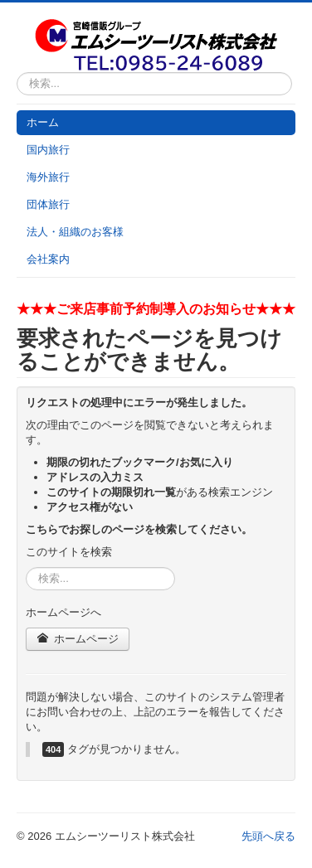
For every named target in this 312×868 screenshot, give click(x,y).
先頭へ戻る (268, 836)
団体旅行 (48, 204)
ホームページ (78, 639)
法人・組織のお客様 (75, 232)
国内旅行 (48, 150)
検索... (17, 73)
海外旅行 (48, 177)
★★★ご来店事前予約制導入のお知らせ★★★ (156, 309)
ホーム (43, 122)
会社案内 (48, 259)
